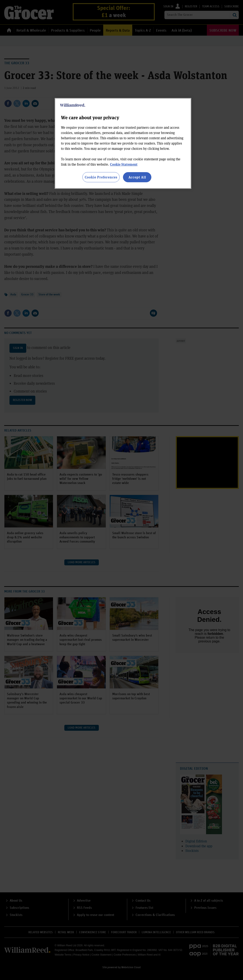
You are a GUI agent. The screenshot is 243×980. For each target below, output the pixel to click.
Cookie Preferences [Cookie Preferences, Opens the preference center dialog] (101, 177)
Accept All (137, 177)
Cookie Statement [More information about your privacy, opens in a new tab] (124, 164)
